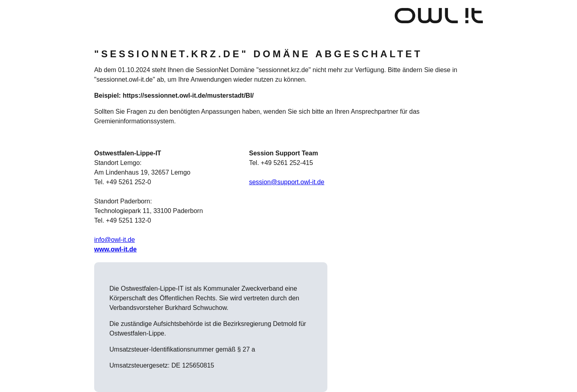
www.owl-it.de (115, 249)
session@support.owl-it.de (286, 182)
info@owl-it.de (115, 240)
